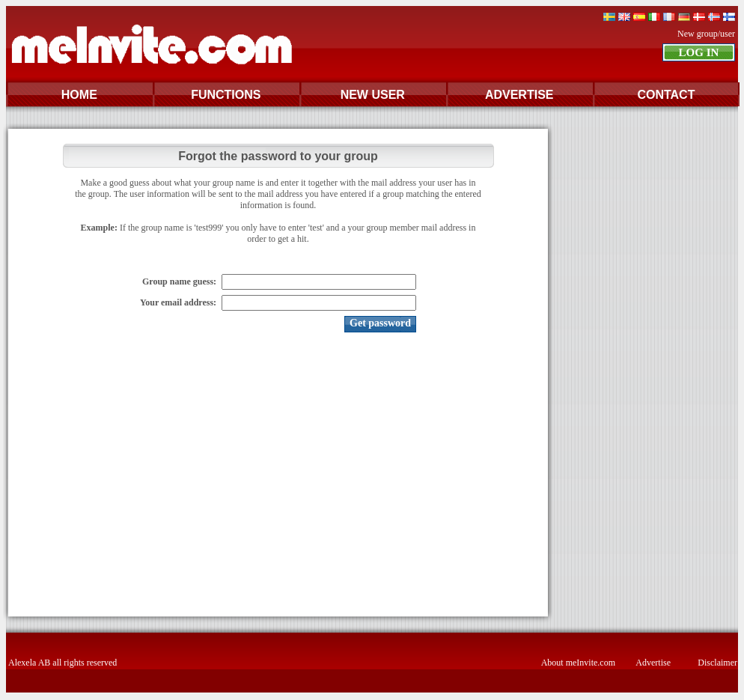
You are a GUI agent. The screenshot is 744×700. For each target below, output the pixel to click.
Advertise (653, 663)
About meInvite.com (578, 663)
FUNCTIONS (226, 95)
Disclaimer (717, 663)
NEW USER (373, 95)
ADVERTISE (519, 95)
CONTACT (666, 95)
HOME (79, 95)
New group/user (706, 34)
